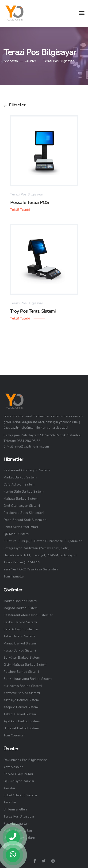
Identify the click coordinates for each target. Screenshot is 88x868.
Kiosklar (9, 788)
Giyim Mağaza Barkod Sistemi (25, 665)
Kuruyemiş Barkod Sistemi (23, 686)
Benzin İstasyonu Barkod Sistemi (28, 679)
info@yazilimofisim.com (32, 446)
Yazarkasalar (13, 767)
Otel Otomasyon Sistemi (22, 506)
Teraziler (10, 802)
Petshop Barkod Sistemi (21, 672)
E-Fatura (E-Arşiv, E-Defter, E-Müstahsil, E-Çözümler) (43, 541)
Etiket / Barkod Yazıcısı (20, 795)
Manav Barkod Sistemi (20, 643)
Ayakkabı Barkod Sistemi (22, 721)
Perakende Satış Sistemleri (24, 513)
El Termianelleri (15, 809)
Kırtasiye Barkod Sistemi (21, 700)
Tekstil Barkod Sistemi (20, 714)
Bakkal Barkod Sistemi (20, 622)
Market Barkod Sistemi (20, 477)
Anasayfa (11, 61)
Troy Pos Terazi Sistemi (33, 311)
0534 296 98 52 (28, 441)
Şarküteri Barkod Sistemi (22, 658)
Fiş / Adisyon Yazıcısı (19, 781)
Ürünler (31, 61)
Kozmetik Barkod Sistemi (22, 693)
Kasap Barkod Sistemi (20, 650)
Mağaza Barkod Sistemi (21, 499)
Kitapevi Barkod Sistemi (21, 707)
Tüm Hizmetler (14, 576)
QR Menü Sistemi (16, 534)
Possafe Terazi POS (29, 202)
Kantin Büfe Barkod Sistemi (24, 492)
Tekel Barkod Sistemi (19, 636)
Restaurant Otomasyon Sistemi (27, 470)
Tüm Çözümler (14, 735)
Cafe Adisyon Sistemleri (21, 629)
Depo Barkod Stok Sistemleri (25, 520)
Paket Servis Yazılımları (21, 527)
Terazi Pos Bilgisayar (19, 816)
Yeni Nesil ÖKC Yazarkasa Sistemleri (31, 569)
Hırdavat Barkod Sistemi (21, 728)
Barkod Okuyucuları (18, 774)
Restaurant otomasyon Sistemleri (28, 615)
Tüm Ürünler (13, 845)
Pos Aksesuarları (16, 824)
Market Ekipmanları (18, 831)
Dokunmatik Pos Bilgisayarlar (25, 760)
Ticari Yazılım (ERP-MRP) (22, 562)
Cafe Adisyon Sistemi (19, 484)
